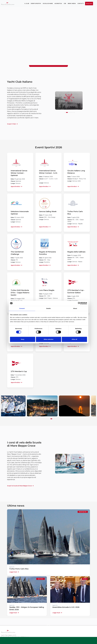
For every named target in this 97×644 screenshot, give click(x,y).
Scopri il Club (12, 124)
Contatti (81, 3)
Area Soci (89, 4)
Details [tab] (48, 308)
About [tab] (75, 308)
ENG (95, 4)
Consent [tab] (22, 308)
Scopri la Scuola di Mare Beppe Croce (20, 486)
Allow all (74, 339)
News (70, 3)
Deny (23, 339)
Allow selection (48, 339)
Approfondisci (16, 186)
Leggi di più (14, 572)
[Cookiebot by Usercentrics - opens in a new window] (79, 303)
